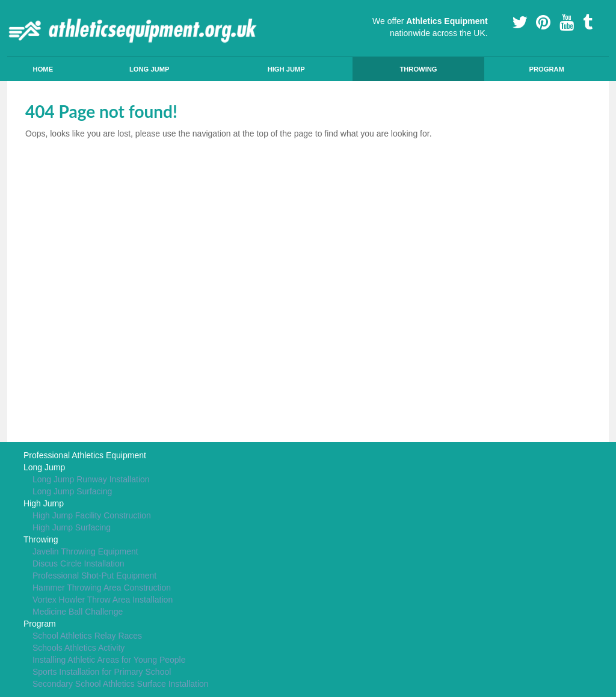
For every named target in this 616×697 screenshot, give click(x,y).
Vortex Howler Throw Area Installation (103, 600)
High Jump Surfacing (72, 527)
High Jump (286, 69)
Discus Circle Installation (79, 563)
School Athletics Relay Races (87, 636)
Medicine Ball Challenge (78, 612)
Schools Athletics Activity (79, 648)
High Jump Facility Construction (92, 515)
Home (43, 69)
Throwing (418, 69)
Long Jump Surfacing (72, 491)
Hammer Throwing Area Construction (102, 588)
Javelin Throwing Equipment (85, 551)
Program (546, 69)
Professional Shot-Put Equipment (94, 576)
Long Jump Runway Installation (91, 479)
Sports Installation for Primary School (102, 672)
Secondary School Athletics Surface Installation (121, 684)
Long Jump (149, 69)
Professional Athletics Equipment (85, 455)
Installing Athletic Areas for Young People (109, 660)
